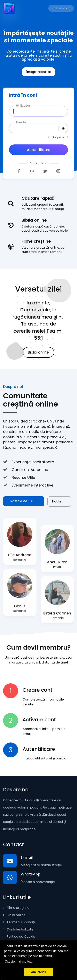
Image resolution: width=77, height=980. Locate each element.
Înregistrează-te (38, 72)
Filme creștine (16, 908)
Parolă (21, 122)
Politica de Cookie (19, 937)
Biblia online (38, 352)
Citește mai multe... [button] (19, 961)
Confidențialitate (18, 929)
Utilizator (23, 106)
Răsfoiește (21, 501)
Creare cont (61, 8)
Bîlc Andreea (20, 557)
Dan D (20, 609)
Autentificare (39, 150)
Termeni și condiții (19, 922)
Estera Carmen (57, 616)
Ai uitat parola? (58, 137)
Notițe (57, 501)
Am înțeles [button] (38, 972)
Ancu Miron (57, 565)
